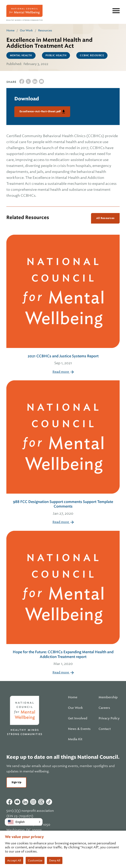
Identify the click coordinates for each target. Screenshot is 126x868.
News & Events (79, 729)
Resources (45, 30)
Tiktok (49, 802)
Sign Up (16, 782)
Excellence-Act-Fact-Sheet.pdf (40, 111)
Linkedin (25, 802)
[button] (24, 822)
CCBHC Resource (92, 55)
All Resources (105, 218)
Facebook (9, 802)
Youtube (17, 802)
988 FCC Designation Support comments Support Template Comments (63, 508)
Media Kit (75, 739)
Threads (41, 802)
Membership (108, 697)
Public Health (56, 55)
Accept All (14, 860)
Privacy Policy (109, 718)
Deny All (55, 860)
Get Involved (78, 718)
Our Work (26, 30)
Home (10, 30)
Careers (104, 708)
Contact (105, 729)
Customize (35, 860)
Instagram (33, 802)
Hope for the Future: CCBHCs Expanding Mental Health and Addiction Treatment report (63, 658)
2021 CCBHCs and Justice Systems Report (63, 360)
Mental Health (21, 55)
